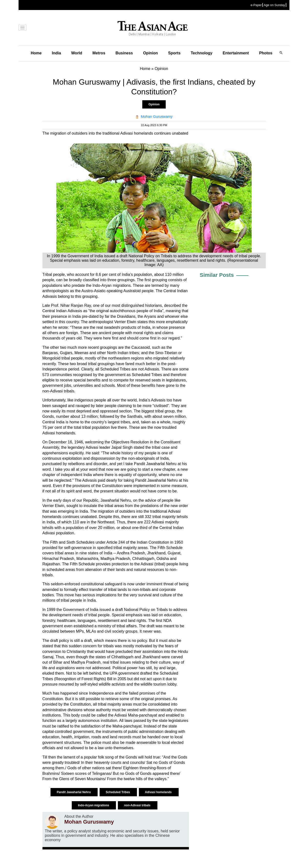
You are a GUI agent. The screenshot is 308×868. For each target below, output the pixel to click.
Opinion (150, 53)
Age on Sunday (274, 5)
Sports (174, 53)
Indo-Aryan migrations (94, 805)
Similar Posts (217, 275)
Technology (202, 53)
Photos (266, 53)
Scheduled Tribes (118, 792)
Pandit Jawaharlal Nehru (74, 792)
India (56, 53)
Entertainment (236, 53)
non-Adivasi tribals (138, 805)
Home (36, 53)
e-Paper (256, 5)
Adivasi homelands (159, 792)
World (77, 53)
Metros (99, 53)
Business (124, 53)
